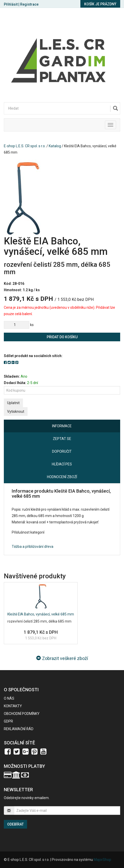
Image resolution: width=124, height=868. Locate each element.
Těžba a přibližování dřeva (33, 547)
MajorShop (102, 860)
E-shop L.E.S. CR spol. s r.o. (25, 146)
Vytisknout (16, 411)
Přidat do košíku (62, 337)
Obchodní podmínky (22, 714)
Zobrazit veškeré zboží (62, 658)
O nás (9, 698)
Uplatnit (13, 403)
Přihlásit (11, 4)
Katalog (55, 146)
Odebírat (15, 824)
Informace (62, 426)
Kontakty (13, 706)
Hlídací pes (62, 464)
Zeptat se (62, 439)
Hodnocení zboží (62, 477)
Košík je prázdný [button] (100, 4)
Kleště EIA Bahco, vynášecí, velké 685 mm (41, 614)
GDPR (8, 721)
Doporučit (62, 451)
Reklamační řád (19, 729)
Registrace (29, 4)
